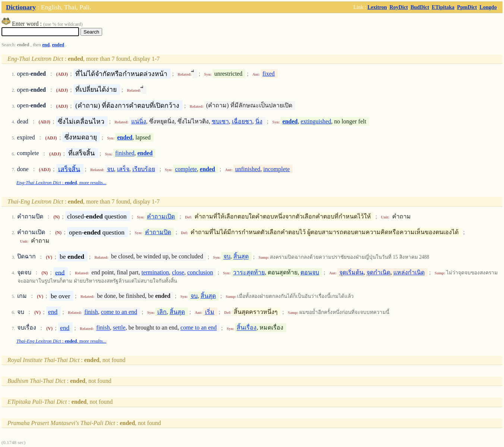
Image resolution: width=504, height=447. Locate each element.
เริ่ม (210, 312)
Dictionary (21, 7)
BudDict (420, 7)
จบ (111, 169)
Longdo (488, 7)
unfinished (248, 169)
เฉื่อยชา (242, 121)
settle (119, 328)
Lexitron (377, 7)
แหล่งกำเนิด (409, 272)
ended (58, 45)
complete (186, 169)
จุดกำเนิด (378, 272)
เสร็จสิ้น (69, 169)
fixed (269, 74)
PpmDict (467, 7)
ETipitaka (443, 7)
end (46, 45)
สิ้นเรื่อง (247, 328)
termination (155, 272)
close (178, 272)
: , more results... (61, 183)
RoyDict (399, 7)
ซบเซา (220, 121)
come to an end (119, 312)
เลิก (162, 312)
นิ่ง (259, 121)
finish (91, 312)
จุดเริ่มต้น (351, 272)
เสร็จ (123, 169)
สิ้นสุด (241, 257)
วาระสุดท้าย (249, 272)
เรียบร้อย (144, 169)
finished (125, 153)
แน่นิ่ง (139, 121)
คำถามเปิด (161, 216)
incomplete (276, 169)
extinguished (316, 121)
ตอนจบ (310, 272)
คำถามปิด (158, 232)
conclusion (200, 272)
